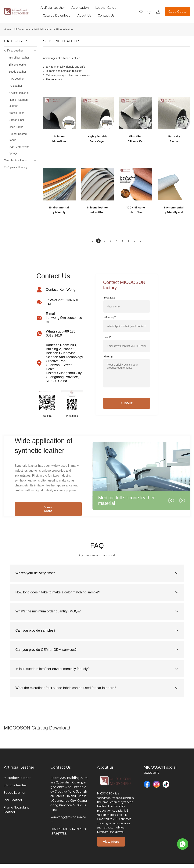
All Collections (22, 29)
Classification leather (16, 160)
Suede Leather (17, 72)
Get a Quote (178, 12)
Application (80, 8)
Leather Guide (106, 8)
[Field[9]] (127, 346)
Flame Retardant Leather (18, 103)
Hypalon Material (18, 93)
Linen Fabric (16, 127)
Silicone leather (65, 29)
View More (48, 509)
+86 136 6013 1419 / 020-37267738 (69, 836)
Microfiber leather (19, 58)
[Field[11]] (127, 326)
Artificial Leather (53, 8)
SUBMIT (127, 403)
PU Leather (15, 86)
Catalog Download (57, 15)
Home (7, 29)
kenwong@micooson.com (68, 824)
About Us (84, 15)
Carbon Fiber (16, 120)
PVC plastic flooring (15, 167)
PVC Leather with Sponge (19, 150)
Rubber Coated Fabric (18, 137)
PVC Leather (16, 79)
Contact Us (106, 15)
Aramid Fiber (16, 113)
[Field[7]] (127, 306)
